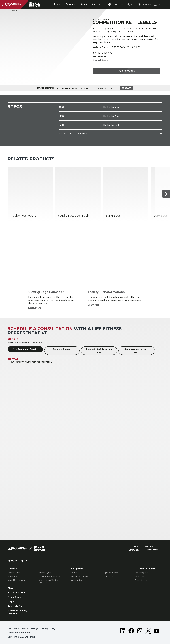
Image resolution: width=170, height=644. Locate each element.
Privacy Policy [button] (48, 629)
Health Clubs (14, 573)
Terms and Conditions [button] (19, 633)
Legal (11, 602)
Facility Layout (141, 573)
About (11, 588)
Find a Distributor (17, 592)
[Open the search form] (131, 4)
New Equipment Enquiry (25, 349)
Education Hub (142, 580)
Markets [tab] (58, 4)
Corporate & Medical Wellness (49, 581)
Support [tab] (84, 4)
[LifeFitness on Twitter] (148, 631)
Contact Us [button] (13, 629)
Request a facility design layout (99, 351)
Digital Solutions (110, 573)
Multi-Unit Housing (17, 580)
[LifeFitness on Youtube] (157, 631)
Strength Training (80, 576)
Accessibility (15, 606)
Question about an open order (137, 351)
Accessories (76, 580)
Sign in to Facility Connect (17, 612)
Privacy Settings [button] (30, 629)
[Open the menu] (158, 4)
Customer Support (62, 349)
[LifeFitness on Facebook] (131, 631)
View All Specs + (101, 60)
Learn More (35, 308)
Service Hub (140, 576)
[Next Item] (166, 194)
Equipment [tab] (71, 4)
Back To (13, 10)
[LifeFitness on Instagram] (140, 631)
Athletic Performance (50, 576)
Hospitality (12, 576)
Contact (96, 4)
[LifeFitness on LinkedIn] (123, 631)
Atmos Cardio (109, 576)
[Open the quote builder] (144, 4)
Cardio (74, 573)
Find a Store (14, 597)
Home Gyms (45, 573)
